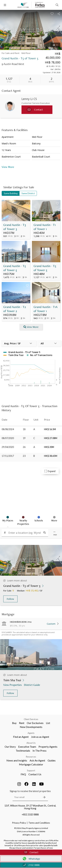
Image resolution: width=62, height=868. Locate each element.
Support (31, 770)
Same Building (11, 193)
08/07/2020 (8, 438)
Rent (22, 723)
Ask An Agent (37, 760)
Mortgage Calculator (31, 764)
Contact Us (35, 774)
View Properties (13, 685)
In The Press (40, 751)
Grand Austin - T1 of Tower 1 (45, 227)
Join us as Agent (40, 737)
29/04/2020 (8, 447)
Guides (52, 760)
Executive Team (27, 747)
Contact (31, 852)
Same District (28, 193)
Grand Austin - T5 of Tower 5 (15, 268)
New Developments (31, 727)
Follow (10, 599)
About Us (31, 743)
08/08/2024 (8, 429)
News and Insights (17, 760)
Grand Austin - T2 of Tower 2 (15, 309)
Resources (31, 757)
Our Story (10, 747)
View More (8, 167)
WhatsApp (31, 859)
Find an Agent (21, 737)
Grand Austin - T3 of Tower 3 (15, 227)
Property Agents (48, 747)
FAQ (23, 774)
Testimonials (23, 751)
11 (55, 45)
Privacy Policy (19, 823)
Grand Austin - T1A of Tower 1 (45, 309)
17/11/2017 (8, 456)
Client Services (31, 719)
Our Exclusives (35, 723)
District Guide (32, 685)
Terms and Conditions (39, 823)
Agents (31, 733)
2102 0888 (31, 865)
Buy (14, 723)
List (48, 723)
